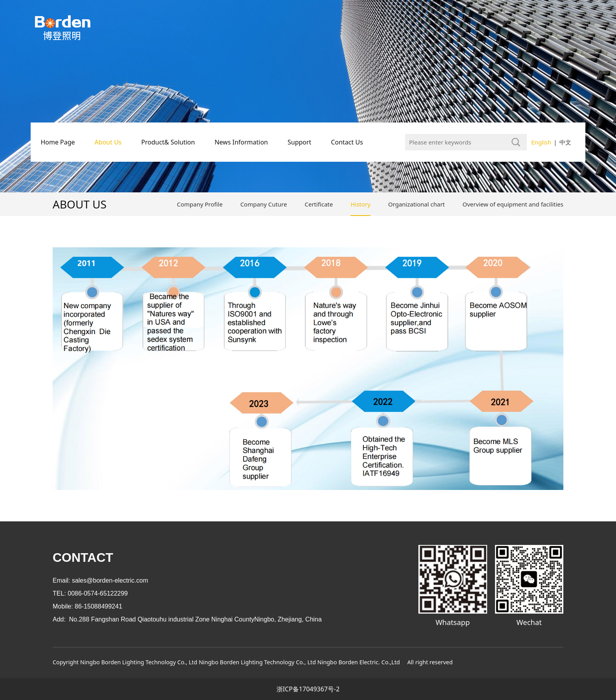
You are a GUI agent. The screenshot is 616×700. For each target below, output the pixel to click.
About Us (108, 142)
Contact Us (347, 142)
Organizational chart (416, 204)
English (541, 142)
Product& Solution (168, 142)
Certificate (319, 204)
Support (299, 142)
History (360, 204)
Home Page (58, 142)
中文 (565, 142)
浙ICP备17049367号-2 (308, 689)
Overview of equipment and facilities (513, 204)
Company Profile (200, 204)
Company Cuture (264, 204)
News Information (241, 142)
